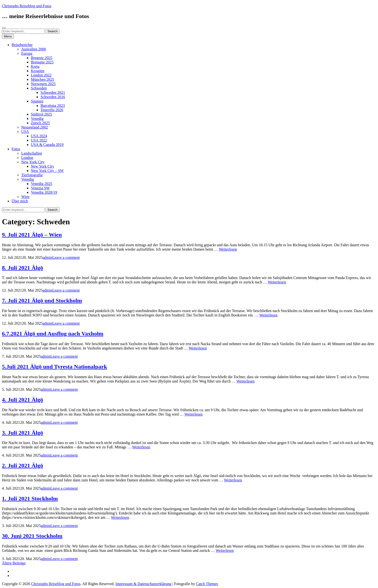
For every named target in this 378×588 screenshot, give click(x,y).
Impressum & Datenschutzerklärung (143, 584)
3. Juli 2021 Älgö (23, 433)
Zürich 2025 (40, 123)
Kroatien (38, 71)
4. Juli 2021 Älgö (23, 400)
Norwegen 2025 (43, 84)
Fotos (16, 149)
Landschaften (32, 153)
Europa (27, 53)
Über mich (20, 201)
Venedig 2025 (41, 184)
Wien (25, 197)
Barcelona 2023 (53, 106)
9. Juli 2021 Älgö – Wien (32, 235)
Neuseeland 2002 (35, 127)
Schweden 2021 (53, 92)
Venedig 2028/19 (44, 192)
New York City (33, 162)
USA (25, 132)
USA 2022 (39, 140)
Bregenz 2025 (42, 58)
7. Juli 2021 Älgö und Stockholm (42, 301)
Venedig (37, 119)
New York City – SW (47, 171)
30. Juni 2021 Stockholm (32, 536)
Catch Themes (207, 584)
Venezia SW (40, 188)
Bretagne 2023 (42, 62)
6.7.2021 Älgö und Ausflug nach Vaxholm (53, 334)
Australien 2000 (34, 49)
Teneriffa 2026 (52, 110)
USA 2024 (39, 136)
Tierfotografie (32, 175)
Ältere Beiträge (14, 563)
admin (47, 257)
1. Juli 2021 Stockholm (30, 499)
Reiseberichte (22, 45)
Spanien (37, 101)
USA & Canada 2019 (47, 145)
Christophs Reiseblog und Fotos (27, 6)
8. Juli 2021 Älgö (23, 268)
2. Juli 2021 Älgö (23, 465)
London (27, 158)
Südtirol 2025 (41, 114)
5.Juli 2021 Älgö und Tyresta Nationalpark (54, 367)
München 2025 (42, 79)
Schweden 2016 (53, 97)
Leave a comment (66, 257)
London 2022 (41, 75)
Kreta (35, 66)
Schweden (39, 88)
